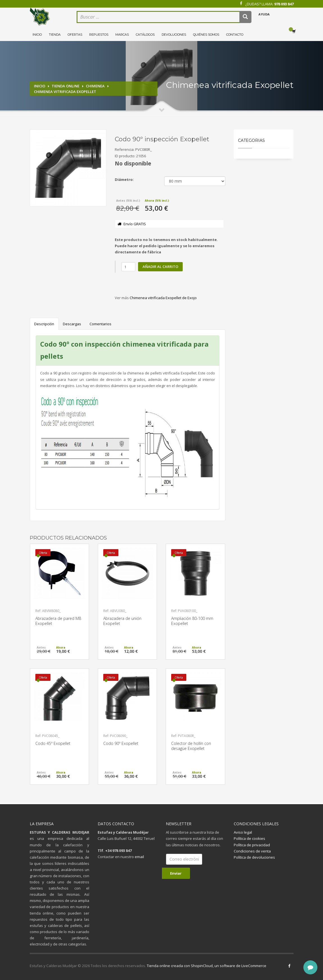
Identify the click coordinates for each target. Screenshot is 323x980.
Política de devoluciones (254, 857)
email (139, 857)
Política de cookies (249, 838)
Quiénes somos (206, 35)
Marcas (122, 35)
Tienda (55, 35)
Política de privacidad (252, 845)
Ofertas (75, 35)
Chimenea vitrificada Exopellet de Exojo (163, 298)
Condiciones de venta (252, 851)
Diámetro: (124, 179)
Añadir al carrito (160, 267)
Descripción (44, 324)
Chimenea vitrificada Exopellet (65, 92)
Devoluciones (174, 35)
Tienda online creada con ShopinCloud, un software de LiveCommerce (207, 966)
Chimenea (95, 86)
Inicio (37, 35)
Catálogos (145, 35)
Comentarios (100, 324)
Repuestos (99, 35)
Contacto (235, 35)
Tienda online (66, 86)
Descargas (72, 324)
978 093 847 (284, 4)
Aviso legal (243, 832)
